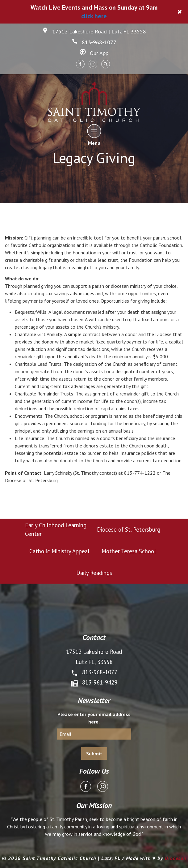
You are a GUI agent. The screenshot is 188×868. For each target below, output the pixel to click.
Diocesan (176, 858)
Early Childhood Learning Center (56, 529)
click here (94, 16)
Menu (94, 135)
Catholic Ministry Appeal (59, 551)
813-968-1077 (94, 42)
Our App (94, 53)
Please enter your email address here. (94, 718)
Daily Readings (94, 573)
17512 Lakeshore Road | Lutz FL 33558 (94, 31)
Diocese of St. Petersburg (129, 529)
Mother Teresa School (129, 551)
